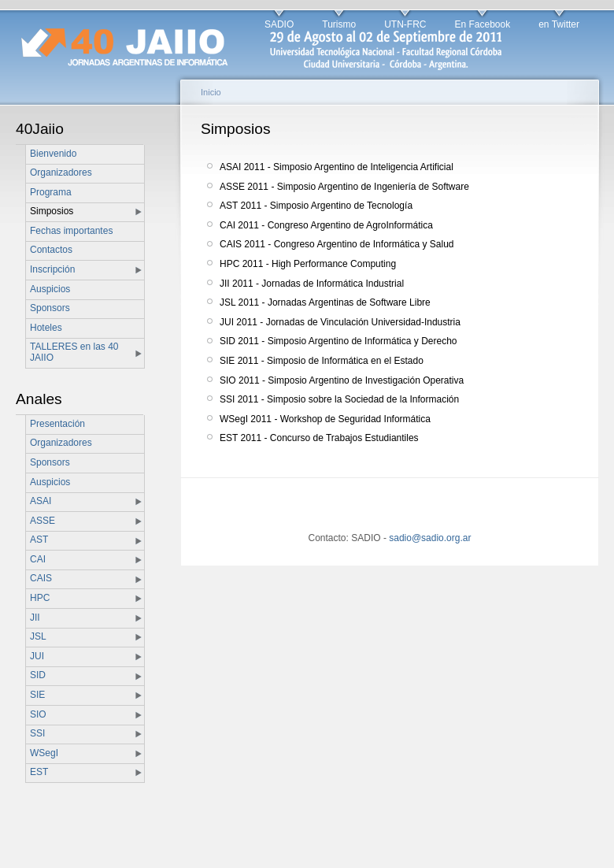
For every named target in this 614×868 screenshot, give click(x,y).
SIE (37, 695)
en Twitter (559, 24)
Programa (51, 192)
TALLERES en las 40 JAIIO (74, 352)
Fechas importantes (71, 231)
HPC (40, 598)
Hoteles (46, 328)
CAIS (41, 578)
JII (35, 618)
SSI (37, 733)
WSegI (44, 753)
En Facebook (482, 24)
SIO (38, 714)
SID (38, 675)
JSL (38, 636)
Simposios (52, 211)
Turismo (339, 24)
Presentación (57, 424)
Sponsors (50, 308)
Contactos (51, 250)
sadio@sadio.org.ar (430, 538)
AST (39, 540)
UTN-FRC (405, 24)
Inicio (211, 92)
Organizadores (61, 172)
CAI (38, 559)
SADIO (279, 24)
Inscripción (52, 269)
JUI (37, 656)
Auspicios (50, 289)
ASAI (41, 501)
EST (39, 772)
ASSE (43, 521)
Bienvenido (53, 154)
